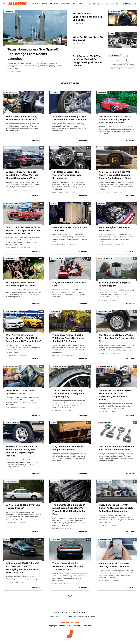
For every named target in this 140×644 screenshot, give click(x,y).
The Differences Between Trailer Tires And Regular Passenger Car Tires (117, 338)
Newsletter (129, 3)
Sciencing (76, 626)
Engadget (53, 626)
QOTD (113, 33)
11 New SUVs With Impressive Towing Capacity (115, 284)
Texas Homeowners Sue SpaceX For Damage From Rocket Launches (33, 54)
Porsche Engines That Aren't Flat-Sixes (114, 229)
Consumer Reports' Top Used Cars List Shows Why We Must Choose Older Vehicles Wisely (22, 175)
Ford (54, 423)
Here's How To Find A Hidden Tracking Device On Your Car (114, 565)
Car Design (56, 93)
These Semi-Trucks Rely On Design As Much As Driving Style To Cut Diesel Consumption (116, 508)
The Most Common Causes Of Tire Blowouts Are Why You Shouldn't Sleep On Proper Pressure (21, 451)
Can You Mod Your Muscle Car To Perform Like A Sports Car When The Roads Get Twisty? (23, 230)
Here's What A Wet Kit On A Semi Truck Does (70, 229)
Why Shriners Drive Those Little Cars (69, 284)
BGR (69, 626)
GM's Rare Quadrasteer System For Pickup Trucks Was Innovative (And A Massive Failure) (116, 395)
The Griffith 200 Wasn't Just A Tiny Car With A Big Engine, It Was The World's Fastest (115, 120)
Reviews (54, 3)
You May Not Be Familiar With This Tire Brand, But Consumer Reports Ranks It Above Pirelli (115, 175)
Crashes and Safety (12, 423)
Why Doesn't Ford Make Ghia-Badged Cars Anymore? (68, 448)
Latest (35, 3)
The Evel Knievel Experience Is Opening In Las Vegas (87, 17)
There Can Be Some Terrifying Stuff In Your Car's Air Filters (21, 118)
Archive (66, 612)
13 (136, 148)
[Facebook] (89, 3)
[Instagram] (112, 3)
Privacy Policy (80, 613)
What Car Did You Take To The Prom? (88, 39)
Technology (115, 55)
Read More (36, 141)
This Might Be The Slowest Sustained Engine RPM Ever (20, 284)
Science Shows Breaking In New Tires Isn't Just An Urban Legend (70, 118)
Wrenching (56, 311)
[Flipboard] (99, 3)
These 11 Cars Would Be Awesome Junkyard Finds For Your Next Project (68, 566)
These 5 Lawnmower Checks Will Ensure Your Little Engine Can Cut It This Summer (68, 338)
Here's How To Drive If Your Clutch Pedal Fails (20, 392)
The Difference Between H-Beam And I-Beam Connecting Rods (116, 448)
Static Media (56, 617)
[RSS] (117, 3)
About (56, 612)
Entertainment (116, 11)
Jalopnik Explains (12, 93)
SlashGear (87, 626)
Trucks (55, 203)
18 (42, 311)
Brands (65, 3)
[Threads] (108, 3)
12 (42, 259)
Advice (101, 148)
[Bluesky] (94, 3)
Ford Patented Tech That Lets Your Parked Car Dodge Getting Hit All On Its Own (87, 61)
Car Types (77, 3)
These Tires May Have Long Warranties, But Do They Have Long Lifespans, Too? (68, 393)
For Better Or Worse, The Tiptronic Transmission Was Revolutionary (67, 175)
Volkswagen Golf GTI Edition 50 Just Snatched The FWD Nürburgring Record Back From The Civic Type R (22, 568)
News (44, 3)
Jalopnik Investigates (13, 148)
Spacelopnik (10, 11)
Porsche (55, 148)
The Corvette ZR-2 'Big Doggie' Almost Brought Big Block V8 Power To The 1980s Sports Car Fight (69, 509)
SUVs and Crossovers (106, 259)
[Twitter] (103, 3)
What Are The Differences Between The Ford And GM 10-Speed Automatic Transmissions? (23, 338)
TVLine (62, 626)
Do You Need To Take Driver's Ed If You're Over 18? (23, 506)
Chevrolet (56, 481)
